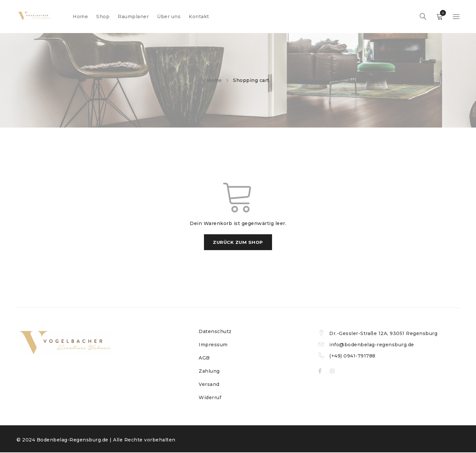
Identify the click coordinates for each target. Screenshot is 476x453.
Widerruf (210, 398)
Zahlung (209, 372)
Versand (209, 385)
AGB (204, 359)
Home (215, 80)
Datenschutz (215, 332)
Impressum (213, 345)
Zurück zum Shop (238, 243)
